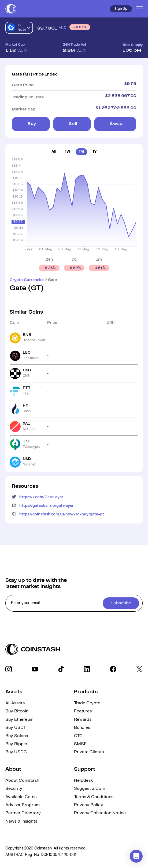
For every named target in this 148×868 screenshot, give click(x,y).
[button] (136, 856)
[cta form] (74, 603)
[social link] (9, 669)
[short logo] (11, 9)
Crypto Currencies (27, 280)
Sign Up (121, 9)
